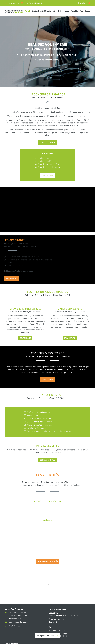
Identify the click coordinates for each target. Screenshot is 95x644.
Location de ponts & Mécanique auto (44, 11)
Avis (81, 11)
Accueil (27, 11)
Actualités (74, 11)
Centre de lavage (63, 11)
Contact (88, 11)
